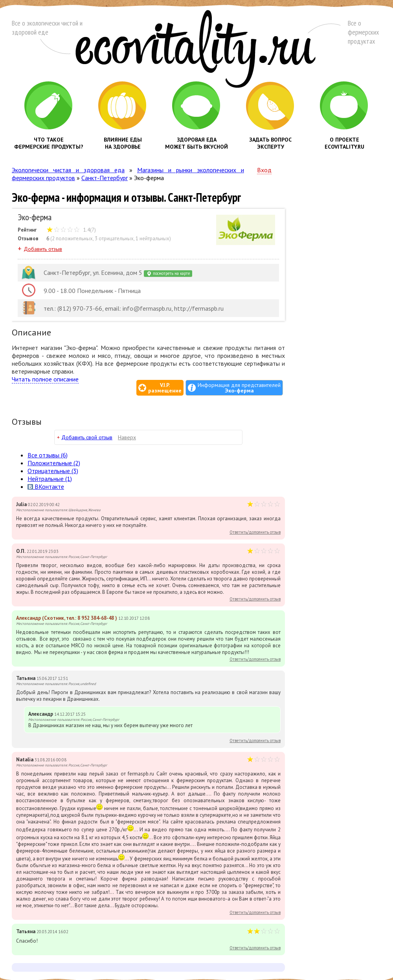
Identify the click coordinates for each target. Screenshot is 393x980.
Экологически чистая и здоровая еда (68, 170)
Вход (264, 170)
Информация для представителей (239, 388)
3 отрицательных (114, 239)
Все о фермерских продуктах (363, 32)
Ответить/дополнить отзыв (255, 532)
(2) (54, 463)
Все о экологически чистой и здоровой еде (47, 28)
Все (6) (48, 455)
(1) (50, 479)
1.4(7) (71, 230)
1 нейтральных (152, 239)
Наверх (127, 437)
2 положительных (72, 239)
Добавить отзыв (43, 249)
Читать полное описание (45, 379)
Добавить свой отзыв (87, 437)
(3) (53, 471)
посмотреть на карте (168, 274)
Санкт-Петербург (105, 178)
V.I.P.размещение (165, 388)
